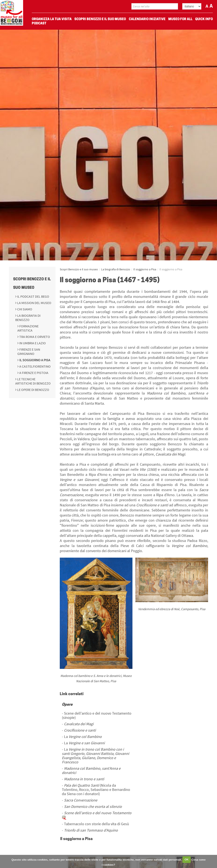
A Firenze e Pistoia (33, 373)
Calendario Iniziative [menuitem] (147, 19)
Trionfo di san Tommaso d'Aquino (91, 830)
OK (187, 859)
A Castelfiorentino (35, 366)
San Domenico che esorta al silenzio (93, 806)
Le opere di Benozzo (33, 390)
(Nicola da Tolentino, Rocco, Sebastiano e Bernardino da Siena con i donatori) (96, 790)
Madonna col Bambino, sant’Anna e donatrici (91, 770)
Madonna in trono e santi (84, 779)
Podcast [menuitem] (39, 24)
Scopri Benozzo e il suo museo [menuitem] (100, 19)
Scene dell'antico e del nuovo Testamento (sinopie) (97, 715)
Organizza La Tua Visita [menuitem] (52, 19)
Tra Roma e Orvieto (34, 337)
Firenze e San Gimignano (29, 351)
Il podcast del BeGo (33, 296)
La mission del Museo (34, 303)
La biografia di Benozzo (28, 318)
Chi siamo (24, 309)
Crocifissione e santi (80, 730)
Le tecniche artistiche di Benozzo (33, 381)
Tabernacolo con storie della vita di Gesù (97, 824)
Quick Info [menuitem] (204, 19)
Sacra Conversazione (81, 800)
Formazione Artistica (28, 328)
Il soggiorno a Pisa (34, 360)
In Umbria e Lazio (32, 343)
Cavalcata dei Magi (79, 724)
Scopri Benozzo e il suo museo (79, 269)
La (83, 737)
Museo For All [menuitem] (180, 19)
